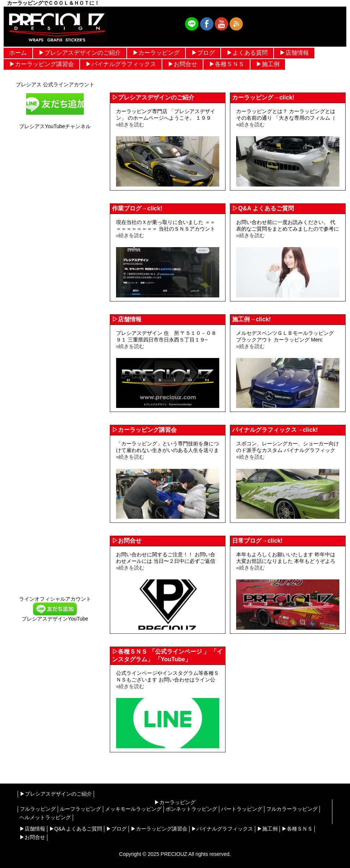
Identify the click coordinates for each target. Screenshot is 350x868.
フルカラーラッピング (292, 809)
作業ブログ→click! (137, 208)
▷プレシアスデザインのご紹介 (153, 97)
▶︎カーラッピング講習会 (42, 64)
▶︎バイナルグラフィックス (121, 64)
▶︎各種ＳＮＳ (227, 64)
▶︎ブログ (203, 53)
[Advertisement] (55, 694)
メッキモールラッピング (133, 809)
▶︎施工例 (268, 64)
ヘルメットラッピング (45, 817)
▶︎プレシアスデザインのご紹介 (80, 53)
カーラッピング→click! (263, 97)
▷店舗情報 (127, 319)
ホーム (18, 53)
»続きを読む (130, 124)
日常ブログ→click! (257, 541)
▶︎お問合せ (183, 64)
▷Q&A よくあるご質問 (263, 208)
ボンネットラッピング (191, 809)
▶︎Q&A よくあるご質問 (76, 829)
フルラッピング (38, 809)
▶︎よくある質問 (247, 53)
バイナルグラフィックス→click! (275, 430)
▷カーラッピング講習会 (144, 430)
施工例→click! (251, 319)
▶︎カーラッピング (156, 53)
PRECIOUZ (174, 854)
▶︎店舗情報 (294, 53)
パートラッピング (242, 809)
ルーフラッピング (80, 809)
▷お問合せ (127, 541)
